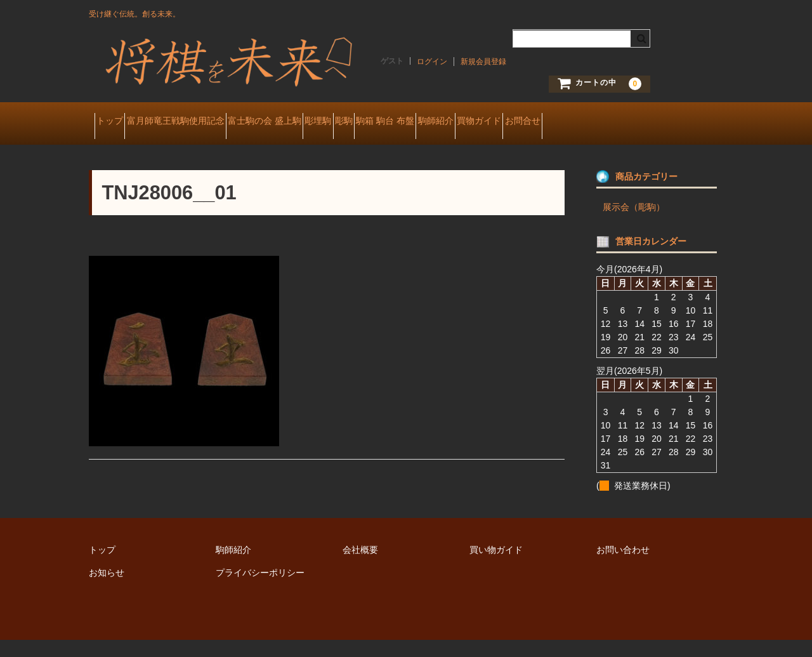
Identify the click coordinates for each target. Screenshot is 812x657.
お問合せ (119, 149)
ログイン (432, 62)
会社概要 (360, 567)
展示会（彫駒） (634, 224)
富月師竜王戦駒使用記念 (204, 122)
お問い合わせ (623, 567)
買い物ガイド (496, 567)
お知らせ (107, 590)
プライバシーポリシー (260, 590)
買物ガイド (642, 122)
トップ (115, 122)
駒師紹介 (576, 122)
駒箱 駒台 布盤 (504, 122)
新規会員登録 (483, 62)
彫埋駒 (391, 122)
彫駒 (440, 122)
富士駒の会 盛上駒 (315, 122)
